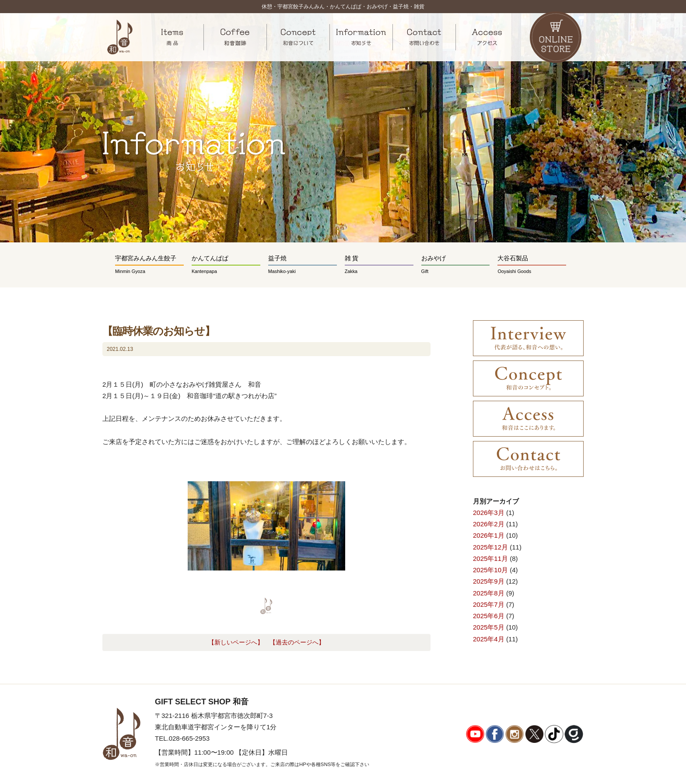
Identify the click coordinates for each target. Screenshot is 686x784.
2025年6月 (489, 616)
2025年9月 (489, 581)
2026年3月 (489, 513)
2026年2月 (489, 524)
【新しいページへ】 (236, 642)
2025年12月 (490, 547)
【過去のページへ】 (297, 642)
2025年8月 (489, 593)
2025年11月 (490, 558)
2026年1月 (489, 535)
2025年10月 (490, 570)
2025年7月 (489, 604)
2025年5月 (489, 627)
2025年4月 (489, 639)
